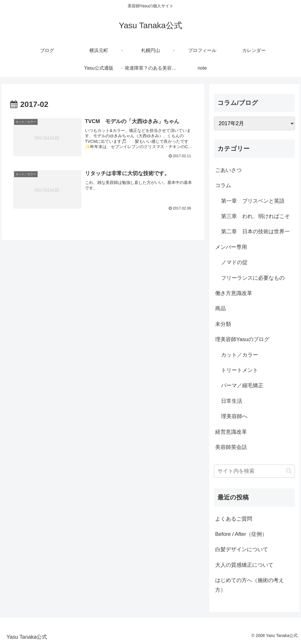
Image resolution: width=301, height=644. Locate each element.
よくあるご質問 (234, 519)
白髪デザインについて (242, 549)
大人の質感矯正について (244, 565)
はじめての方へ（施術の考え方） (250, 585)
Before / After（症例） (241, 534)
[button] (289, 471)
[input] (254, 471)
